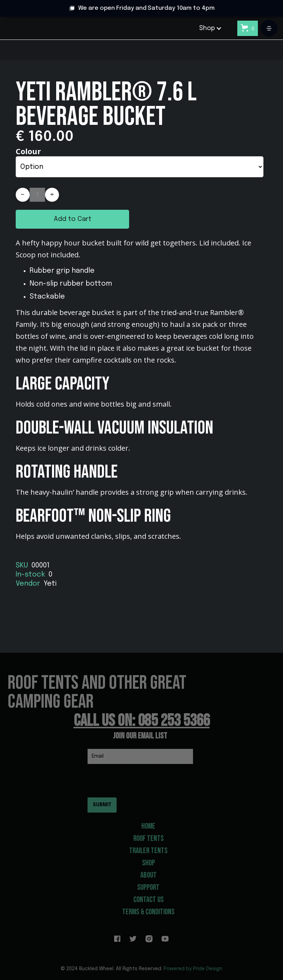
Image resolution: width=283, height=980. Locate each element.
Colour (28, 151)
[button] (211, 28)
